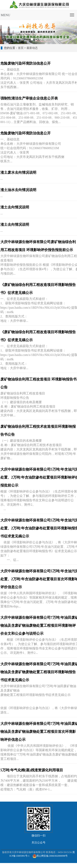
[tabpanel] (38, 32)
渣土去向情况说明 (15, 207)
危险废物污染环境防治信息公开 (26, 63)
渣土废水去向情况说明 (18, 172)
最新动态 (32, 48)
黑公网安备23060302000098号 (52, 856)
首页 (21, 48)
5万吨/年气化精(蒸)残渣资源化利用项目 (32, 770)
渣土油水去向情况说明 (18, 190)
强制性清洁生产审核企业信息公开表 (29, 98)
